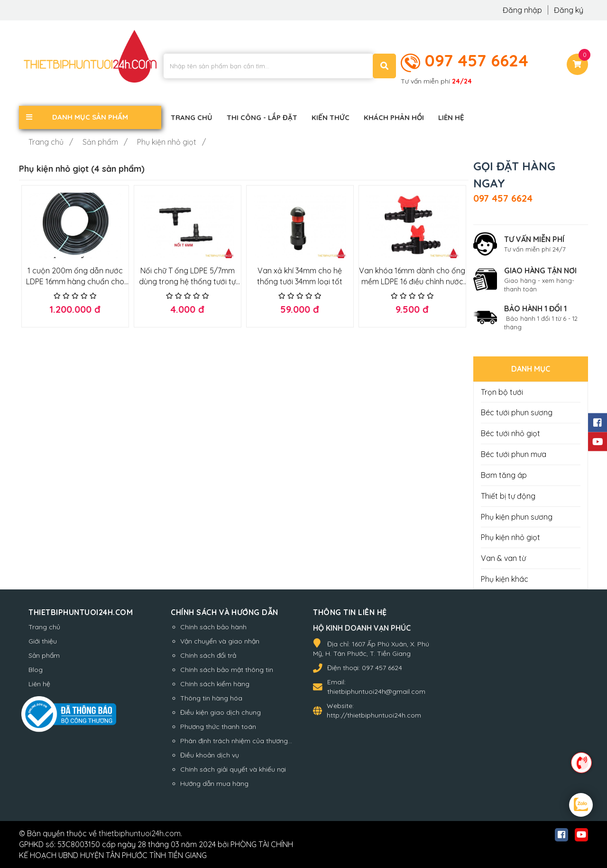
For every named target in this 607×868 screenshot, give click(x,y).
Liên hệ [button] (451, 117)
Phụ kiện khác (505, 579)
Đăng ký (569, 10)
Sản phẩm (44, 655)
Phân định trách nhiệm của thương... (236, 741)
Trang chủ (44, 627)
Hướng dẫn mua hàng (214, 784)
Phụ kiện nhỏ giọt (510, 537)
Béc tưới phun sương (517, 412)
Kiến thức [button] (331, 117)
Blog (36, 670)
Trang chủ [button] (192, 117)
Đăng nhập (523, 10)
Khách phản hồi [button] (394, 117)
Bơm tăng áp (504, 475)
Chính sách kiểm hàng (215, 684)
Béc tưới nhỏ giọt (510, 433)
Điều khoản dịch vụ (210, 755)
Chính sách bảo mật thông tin (227, 670)
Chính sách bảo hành (213, 627)
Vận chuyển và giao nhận (220, 641)
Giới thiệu (43, 641)
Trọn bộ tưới (502, 392)
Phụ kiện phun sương (517, 517)
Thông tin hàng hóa (211, 698)
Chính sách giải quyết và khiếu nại (233, 769)
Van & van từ (503, 558)
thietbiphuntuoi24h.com (140, 833)
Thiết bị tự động (508, 496)
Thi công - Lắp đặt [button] (262, 117)
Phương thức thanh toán (218, 727)
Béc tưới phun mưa (514, 454)
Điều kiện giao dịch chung (221, 712)
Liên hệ (39, 684)
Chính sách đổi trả (208, 655)
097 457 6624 (477, 60)
